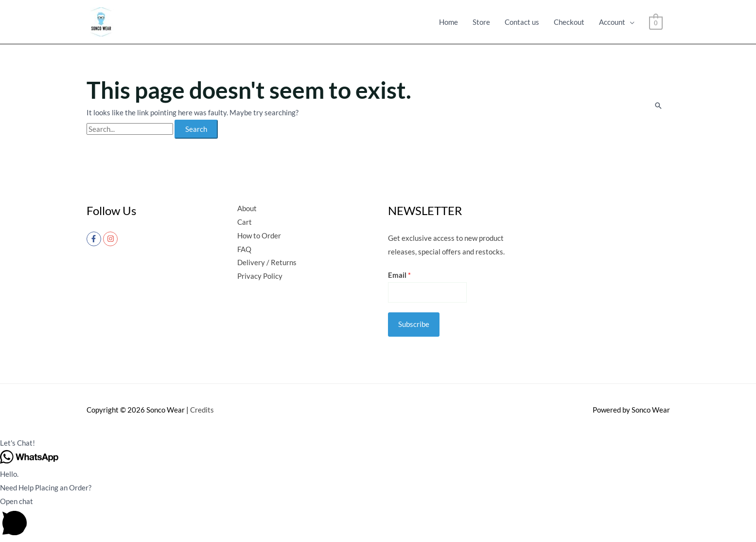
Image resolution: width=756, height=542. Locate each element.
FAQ (244, 249)
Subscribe (414, 324)
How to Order (259, 235)
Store (481, 22)
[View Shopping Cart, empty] (656, 22)
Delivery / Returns (267, 262)
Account (612, 22)
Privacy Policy (260, 276)
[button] (378, 443)
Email (399, 275)
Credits (202, 410)
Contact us (522, 22)
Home (448, 22)
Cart (245, 222)
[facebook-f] (95, 239)
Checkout (569, 22)
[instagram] (112, 239)
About (247, 208)
